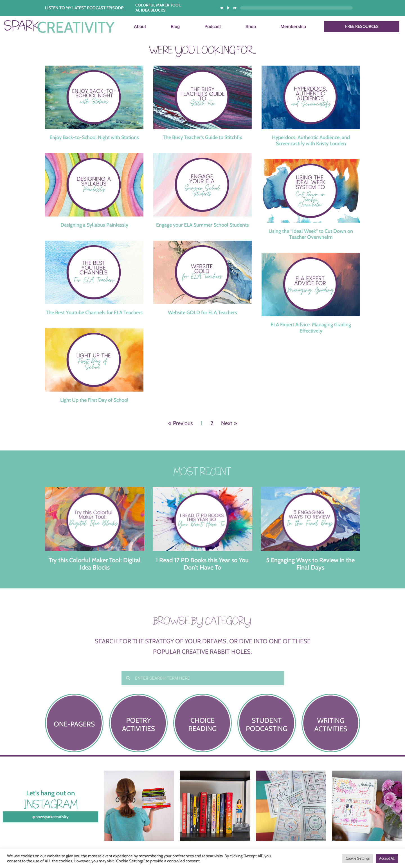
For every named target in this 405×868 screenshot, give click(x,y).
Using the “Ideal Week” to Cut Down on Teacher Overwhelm (311, 234)
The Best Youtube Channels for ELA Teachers (94, 313)
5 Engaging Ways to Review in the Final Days (310, 564)
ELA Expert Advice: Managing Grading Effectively (311, 328)
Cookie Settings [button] (358, 858)
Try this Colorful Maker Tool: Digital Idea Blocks (95, 564)
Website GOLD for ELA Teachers (202, 313)
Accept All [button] (387, 858)
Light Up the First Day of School (94, 400)
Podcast (213, 27)
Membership (293, 27)
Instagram (51, 804)
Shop (251, 27)
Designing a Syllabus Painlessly (94, 225)
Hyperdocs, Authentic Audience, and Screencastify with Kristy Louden (311, 140)
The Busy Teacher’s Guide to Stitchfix (202, 137)
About (140, 27)
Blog (175, 27)
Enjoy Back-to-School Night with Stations (94, 137)
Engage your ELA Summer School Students (202, 225)
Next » (229, 423)
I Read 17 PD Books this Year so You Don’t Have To (202, 564)
